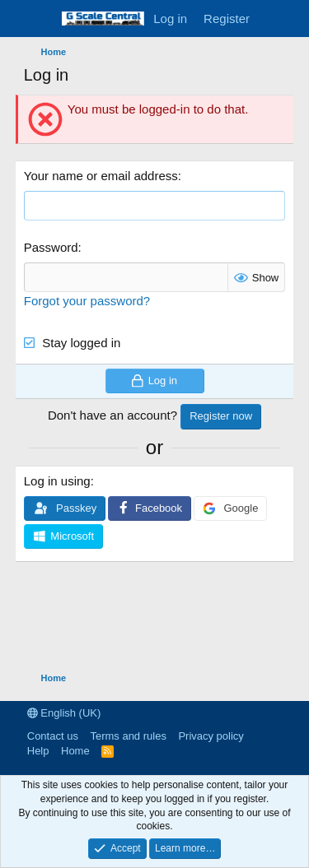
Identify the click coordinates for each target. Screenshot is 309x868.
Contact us (53, 736)
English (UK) (64, 713)
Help (38, 751)
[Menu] (38, 19)
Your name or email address (101, 176)
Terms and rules (128, 736)
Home (75, 751)
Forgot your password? (87, 301)
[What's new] (274, 19)
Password (51, 247)
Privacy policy (211, 736)
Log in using (57, 481)
